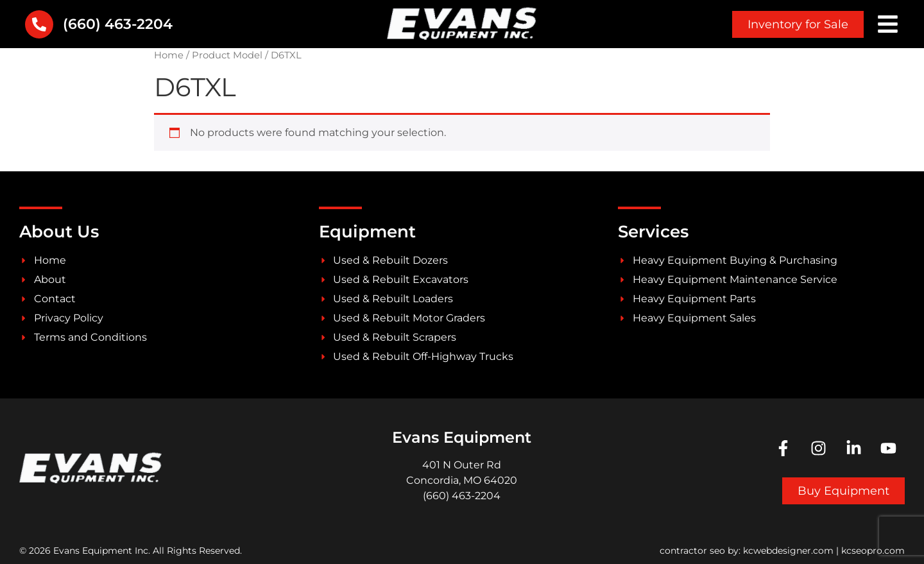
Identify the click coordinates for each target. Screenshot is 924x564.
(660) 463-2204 (118, 24)
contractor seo (692, 551)
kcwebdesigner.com (788, 551)
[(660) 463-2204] (39, 24)
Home (169, 55)
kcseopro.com (873, 551)
